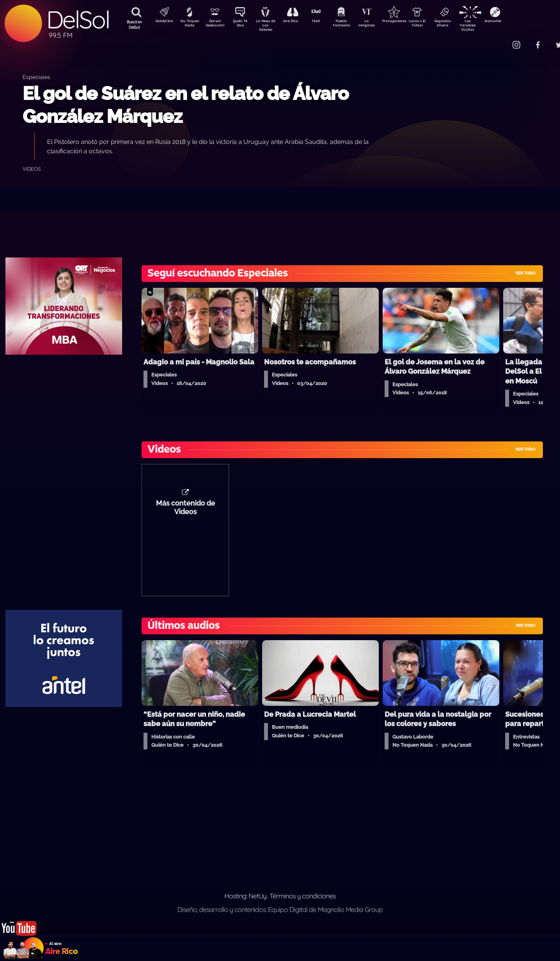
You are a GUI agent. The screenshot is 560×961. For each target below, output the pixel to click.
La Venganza (379, 25)
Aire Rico (298, 22)
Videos (32, 169)
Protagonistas (406, 22)
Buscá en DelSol (134, 25)
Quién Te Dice (243, 25)
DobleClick (161, 22)
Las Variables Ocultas (488, 25)
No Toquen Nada (189, 25)
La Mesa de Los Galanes (270, 25)
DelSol (78, 20)
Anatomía (515, 22)
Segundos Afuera (461, 25)
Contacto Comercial (500, 40)
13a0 (325, 22)
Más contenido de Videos (185, 511)
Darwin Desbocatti (216, 25)
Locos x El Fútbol (434, 25)
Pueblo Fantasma (352, 25)
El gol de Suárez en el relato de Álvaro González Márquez (185, 105)
